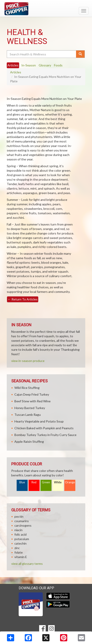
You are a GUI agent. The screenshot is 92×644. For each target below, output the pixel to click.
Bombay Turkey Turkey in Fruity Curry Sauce (45, 435)
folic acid (20, 534)
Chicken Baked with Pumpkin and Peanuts (44, 428)
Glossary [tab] (45, 65)
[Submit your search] (80, 54)
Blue (22, 482)
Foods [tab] (58, 65)
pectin (19, 516)
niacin (18, 530)
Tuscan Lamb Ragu (28, 415)
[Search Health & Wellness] (42, 54)
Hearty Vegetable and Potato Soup (39, 421)
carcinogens (23, 525)
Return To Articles (23, 299)
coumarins (22, 521)
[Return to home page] (46, 9)
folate (19, 552)
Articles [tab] (13, 65)
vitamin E (21, 557)
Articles (16, 72)
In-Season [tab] (29, 65)
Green (46, 482)
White (58, 482)
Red (34, 482)
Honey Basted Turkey (30, 408)
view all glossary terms (27, 564)
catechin (20, 543)
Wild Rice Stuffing (27, 388)
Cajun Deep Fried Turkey (32, 394)
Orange (70, 482)
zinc (17, 548)
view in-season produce (28, 361)
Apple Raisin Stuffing (29, 441)
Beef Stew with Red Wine (33, 401)
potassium (22, 539)
